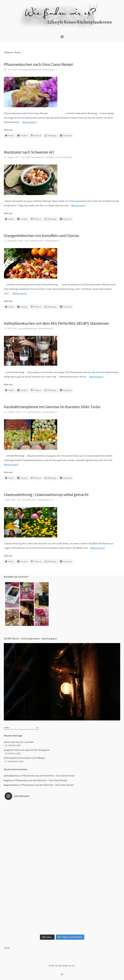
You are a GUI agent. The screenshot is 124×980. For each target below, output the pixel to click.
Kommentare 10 (45, 500)
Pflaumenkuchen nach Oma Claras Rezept (38, 64)
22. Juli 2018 (10, 70)
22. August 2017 (12, 157)
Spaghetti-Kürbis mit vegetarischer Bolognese (27, 750)
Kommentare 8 (46, 328)
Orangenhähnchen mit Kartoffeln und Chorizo (42, 236)
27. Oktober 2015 (12, 412)
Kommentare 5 (50, 70)
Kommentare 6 (52, 241)
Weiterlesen (29, 122)
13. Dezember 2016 (13, 241)
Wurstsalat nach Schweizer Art (29, 152)
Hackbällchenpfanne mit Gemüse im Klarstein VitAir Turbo (52, 407)
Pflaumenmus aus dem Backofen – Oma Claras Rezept (48, 776)
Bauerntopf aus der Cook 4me (19, 742)
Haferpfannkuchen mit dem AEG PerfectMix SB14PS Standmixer (56, 323)
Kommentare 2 (50, 412)
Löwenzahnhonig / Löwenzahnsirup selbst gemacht (46, 495)
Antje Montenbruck (32, 70)
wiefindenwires (36, 241)
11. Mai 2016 (10, 328)
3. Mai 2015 (10, 500)
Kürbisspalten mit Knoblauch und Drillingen (25, 758)
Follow (7, 948)
